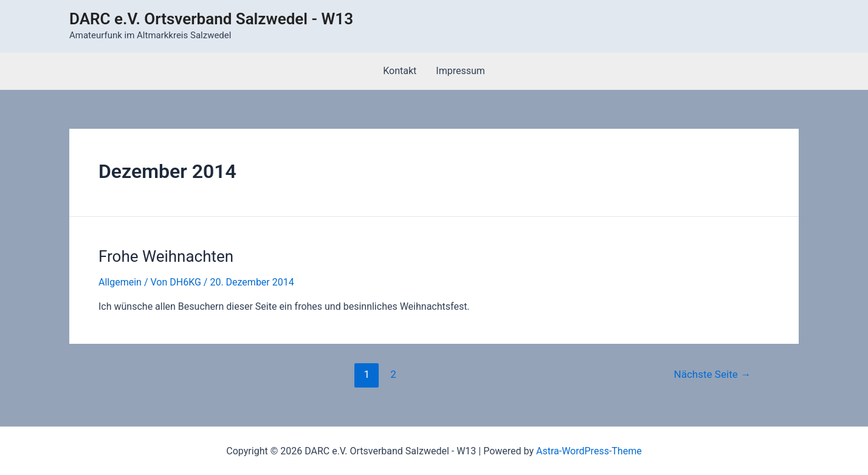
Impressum (460, 71)
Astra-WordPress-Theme (589, 451)
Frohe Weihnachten (166, 256)
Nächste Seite (712, 374)
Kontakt (400, 71)
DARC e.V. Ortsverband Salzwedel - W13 (211, 19)
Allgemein (120, 282)
